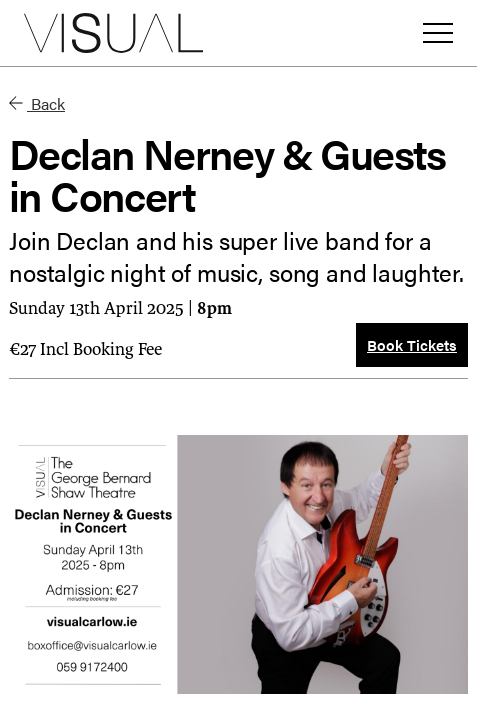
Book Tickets (412, 344)
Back (37, 103)
